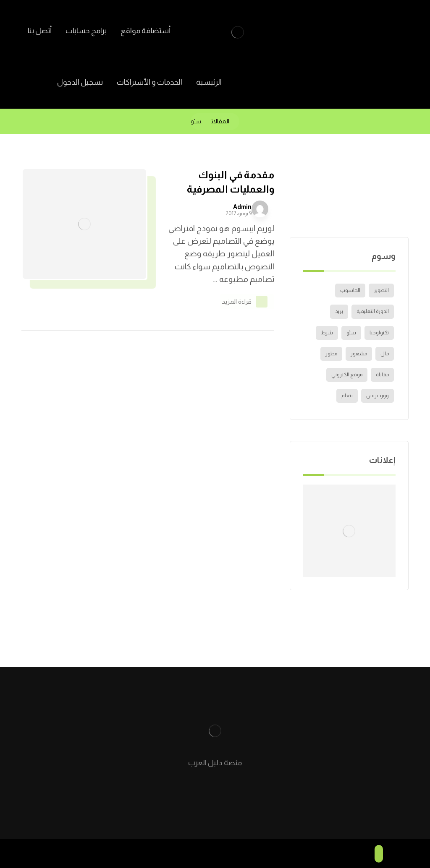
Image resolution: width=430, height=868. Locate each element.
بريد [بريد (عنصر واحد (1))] (339, 311)
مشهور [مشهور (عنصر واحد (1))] (359, 354)
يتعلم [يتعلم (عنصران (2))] (347, 396)
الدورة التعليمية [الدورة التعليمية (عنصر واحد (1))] (373, 311)
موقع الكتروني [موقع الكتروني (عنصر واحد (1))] (347, 375)
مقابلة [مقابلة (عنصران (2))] (382, 375)
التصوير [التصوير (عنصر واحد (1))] (381, 290)
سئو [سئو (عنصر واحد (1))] (351, 333)
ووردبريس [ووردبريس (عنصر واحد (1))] (378, 396)
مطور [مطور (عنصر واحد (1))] (331, 354)
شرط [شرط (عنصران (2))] (327, 333)
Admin (242, 207)
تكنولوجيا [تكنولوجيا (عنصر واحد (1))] (379, 333)
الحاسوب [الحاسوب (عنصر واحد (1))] (350, 290)
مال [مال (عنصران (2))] (385, 354)
